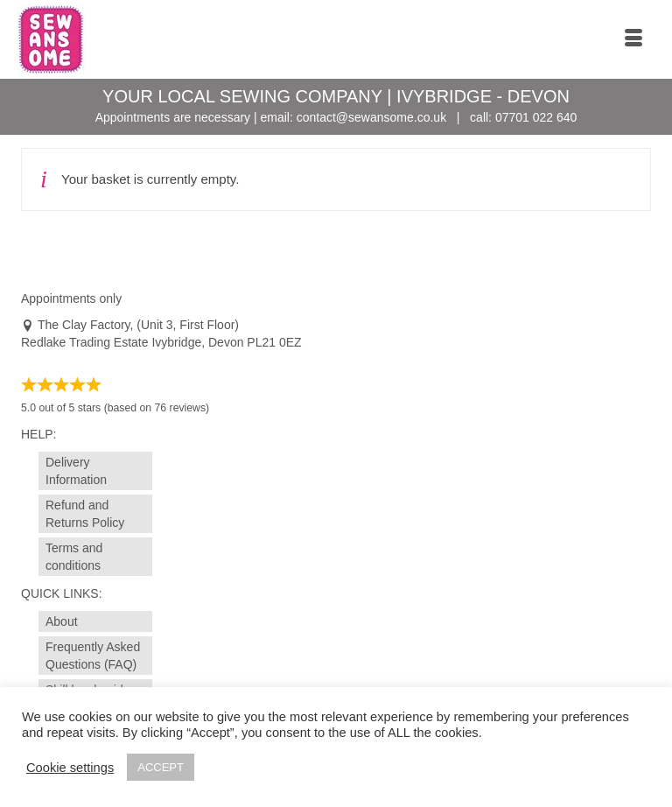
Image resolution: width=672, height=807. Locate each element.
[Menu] (633, 39)
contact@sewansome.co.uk (371, 117)
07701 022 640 (536, 117)
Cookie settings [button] (70, 768)
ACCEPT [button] (161, 767)
